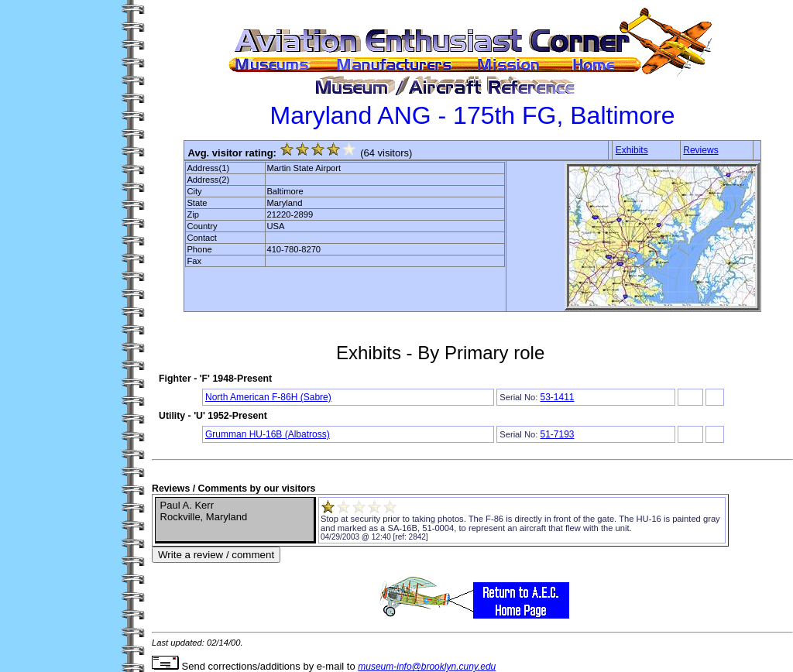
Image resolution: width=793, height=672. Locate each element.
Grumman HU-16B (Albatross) (268, 434)
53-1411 (557, 397)
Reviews (700, 150)
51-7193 (557, 434)
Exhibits (632, 150)
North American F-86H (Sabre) (268, 397)
